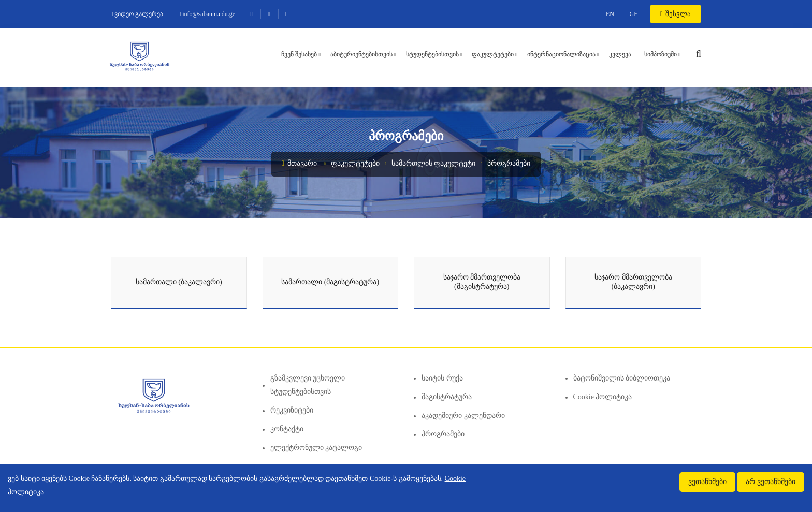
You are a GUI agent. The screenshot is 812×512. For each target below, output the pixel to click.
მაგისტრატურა (447, 397)
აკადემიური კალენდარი (463, 415)
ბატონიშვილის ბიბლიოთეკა (622, 378)
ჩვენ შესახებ (299, 54)
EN (610, 14)
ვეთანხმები (707, 482)
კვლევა (620, 54)
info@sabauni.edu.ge (207, 14)
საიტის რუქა (442, 378)
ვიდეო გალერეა (137, 14)
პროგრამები (509, 163)
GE (634, 14)
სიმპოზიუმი (661, 54)
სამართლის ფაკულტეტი (434, 163)
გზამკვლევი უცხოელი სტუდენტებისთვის (308, 385)
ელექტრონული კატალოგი (316, 448)
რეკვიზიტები (292, 410)
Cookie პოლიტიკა (603, 397)
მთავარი (300, 163)
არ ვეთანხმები (771, 482)
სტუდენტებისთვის (432, 54)
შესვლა (676, 14)
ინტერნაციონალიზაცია (561, 54)
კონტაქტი (287, 429)
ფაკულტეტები (493, 54)
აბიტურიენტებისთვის (361, 54)
